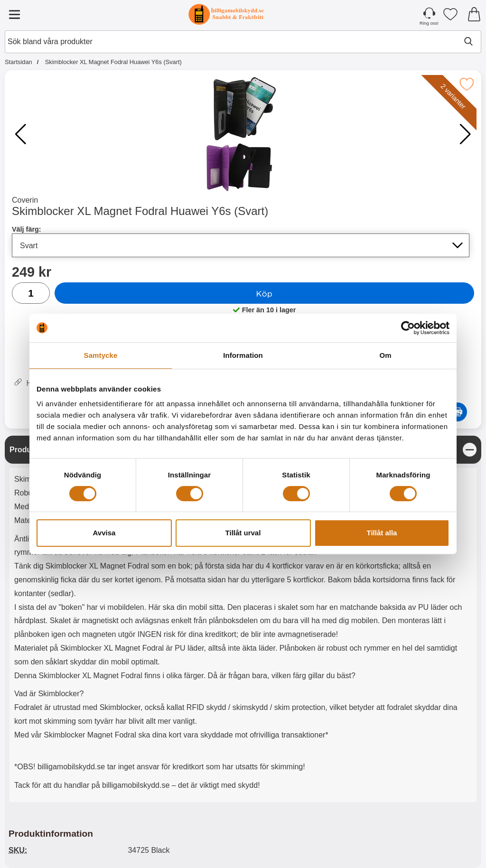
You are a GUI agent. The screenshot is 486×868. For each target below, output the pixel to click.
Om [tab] (385, 355)
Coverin (25, 200)
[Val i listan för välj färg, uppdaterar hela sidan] (241, 245)
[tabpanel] (243, 621)
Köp (265, 293)
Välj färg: (27, 229)
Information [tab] (243, 355)
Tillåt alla (382, 533)
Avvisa (104, 533)
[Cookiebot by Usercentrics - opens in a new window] (408, 328)
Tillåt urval (243, 533)
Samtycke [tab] (101, 355)
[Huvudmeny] (14, 14)
